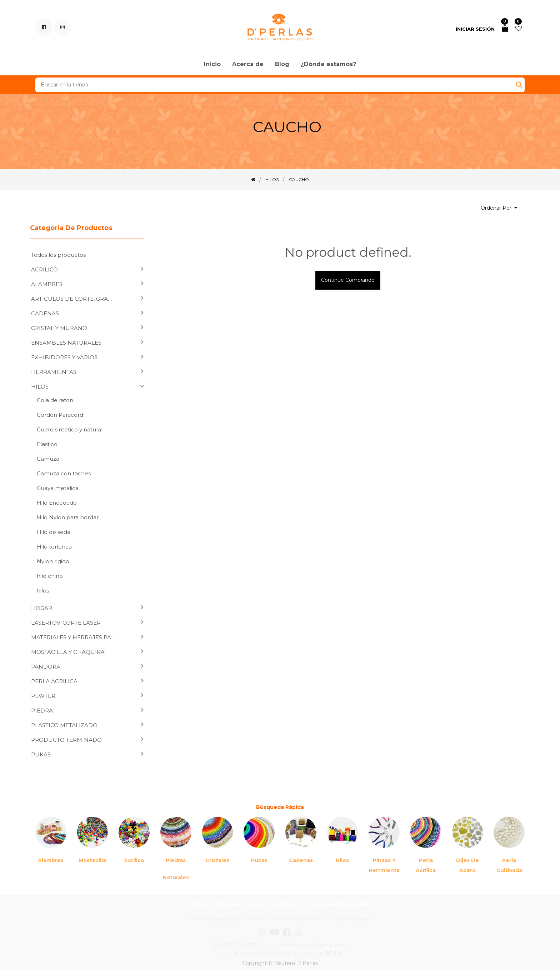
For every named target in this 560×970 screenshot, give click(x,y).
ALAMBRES (47, 284)
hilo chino (50, 576)
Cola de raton (55, 400)
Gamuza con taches (64, 473)
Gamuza (48, 459)
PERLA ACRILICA (54, 681)
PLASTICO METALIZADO (64, 725)
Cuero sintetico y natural (70, 429)
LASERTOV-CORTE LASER (66, 623)
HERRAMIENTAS (54, 372)
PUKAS (41, 754)
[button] (499, 208)
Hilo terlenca (54, 547)
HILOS (40, 387)
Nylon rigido (53, 561)
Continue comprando (348, 280)
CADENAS (45, 313)
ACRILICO (44, 269)
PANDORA (46, 667)
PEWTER (43, 696)
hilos (43, 591)
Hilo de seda (54, 532)
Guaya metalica (58, 488)
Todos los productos (58, 255)
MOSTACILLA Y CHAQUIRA (68, 652)
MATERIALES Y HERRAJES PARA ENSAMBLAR (76, 637)
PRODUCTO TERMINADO (66, 740)
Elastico (47, 444)
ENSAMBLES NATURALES (66, 343)
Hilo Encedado (57, 503)
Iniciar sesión (475, 29)
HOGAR (42, 608)
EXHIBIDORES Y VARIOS (64, 357)
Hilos (342, 860)
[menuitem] (212, 65)
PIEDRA (42, 711)
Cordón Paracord (60, 415)
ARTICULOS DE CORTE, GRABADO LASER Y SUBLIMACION (76, 299)
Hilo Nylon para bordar (68, 517)
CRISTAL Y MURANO (59, 328)
